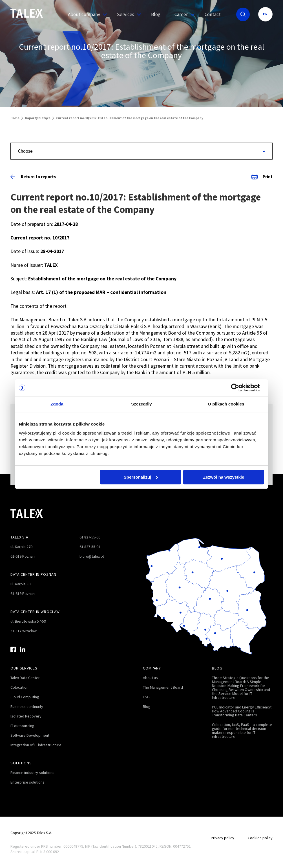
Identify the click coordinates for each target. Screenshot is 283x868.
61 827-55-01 (90, 547)
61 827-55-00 (90, 537)
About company (85, 14)
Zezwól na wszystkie (224, 477)
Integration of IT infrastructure (36, 745)
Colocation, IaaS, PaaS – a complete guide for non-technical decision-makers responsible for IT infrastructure (242, 730)
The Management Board (163, 687)
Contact (213, 14)
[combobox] (141, 151)
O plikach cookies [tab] (226, 404)
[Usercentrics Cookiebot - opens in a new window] (239, 388)
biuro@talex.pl (92, 556)
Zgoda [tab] (57, 404)
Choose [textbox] (25, 151)
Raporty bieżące (38, 118)
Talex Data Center (25, 678)
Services (127, 14)
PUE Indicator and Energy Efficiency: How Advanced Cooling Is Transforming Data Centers (242, 711)
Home (15, 118)
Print (262, 177)
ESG (146, 697)
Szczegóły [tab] (141, 404)
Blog (156, 14)
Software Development (30, 735)
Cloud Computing (25, 697)
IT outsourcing (22, 726)
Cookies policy (260, 838)
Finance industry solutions (32, 773)
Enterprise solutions (27, 782)
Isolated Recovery (26, 716)
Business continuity (27, 706)
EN (265, 14)
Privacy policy (223, 838)
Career (183, 14)
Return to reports (33, 177)
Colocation (19, 687)
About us (150, 678)
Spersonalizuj (141, 477)
